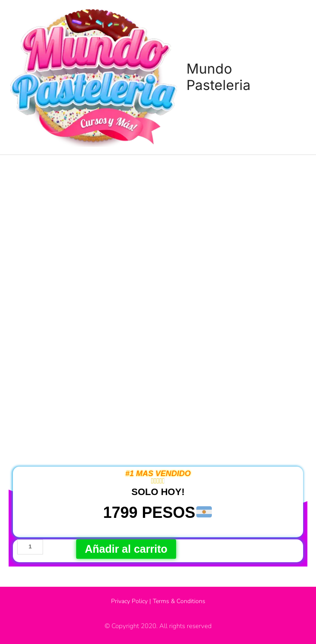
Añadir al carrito (126, 549)
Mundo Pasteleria (218, 77)
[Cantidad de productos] (30, 547)
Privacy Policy (129, 601)
